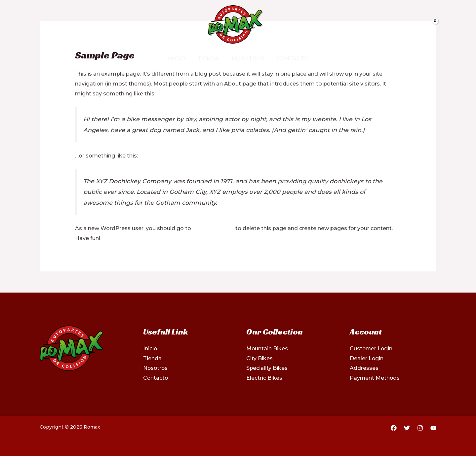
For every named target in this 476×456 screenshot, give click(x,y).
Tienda (209, 59)
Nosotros (247, 59)
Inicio (179, 59)
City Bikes (259, 358)
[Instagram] (66, 25)
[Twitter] (55, 25)
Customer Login (372, 349)
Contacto (290, 59)
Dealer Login (367, 358)
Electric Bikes (264, 378)
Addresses (364, 368)
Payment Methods (375, 378)
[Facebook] (43, 25)
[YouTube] (433, 428)
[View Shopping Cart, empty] (415, 24)
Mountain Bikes (267, 349)
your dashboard (214, 228)
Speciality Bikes (267, 368)
